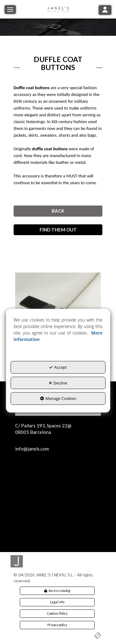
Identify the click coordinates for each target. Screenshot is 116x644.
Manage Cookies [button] (58, 398)
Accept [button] (58, 367)
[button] (58, 9)
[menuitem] (57, 591)
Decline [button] (58, 383)
